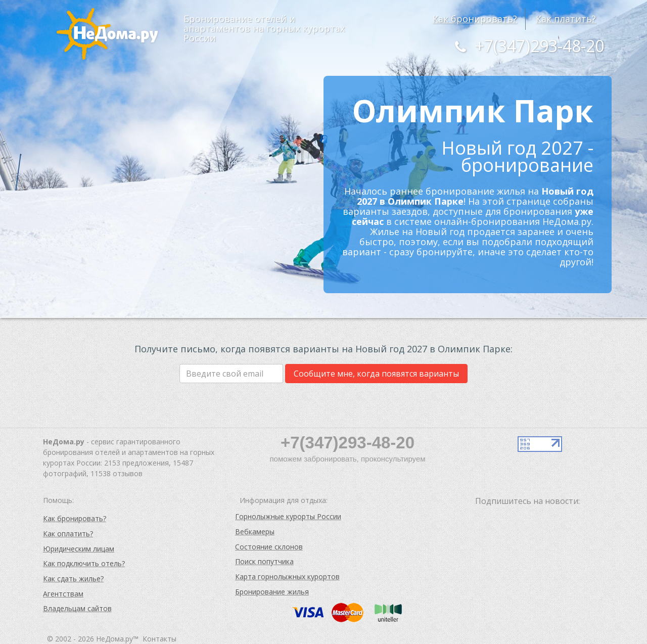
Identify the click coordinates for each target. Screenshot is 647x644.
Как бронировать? (475, 19)
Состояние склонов (269, 547)
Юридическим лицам (79, 549)
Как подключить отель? (84, 563)
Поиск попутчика (264, 561)
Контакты (159, 639)
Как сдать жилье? (73, 579)
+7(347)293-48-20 (527, 46)
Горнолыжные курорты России (288, 516)
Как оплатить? (68, 534)
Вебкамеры (255, 532)
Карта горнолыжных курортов (287, 577)
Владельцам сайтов (77, 608)
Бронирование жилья (272, 592)
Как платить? (566, 19)
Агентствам (63, 594)
